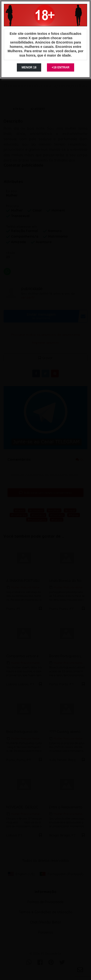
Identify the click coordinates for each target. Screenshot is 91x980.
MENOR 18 (29, 67)
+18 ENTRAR (61, 67)
